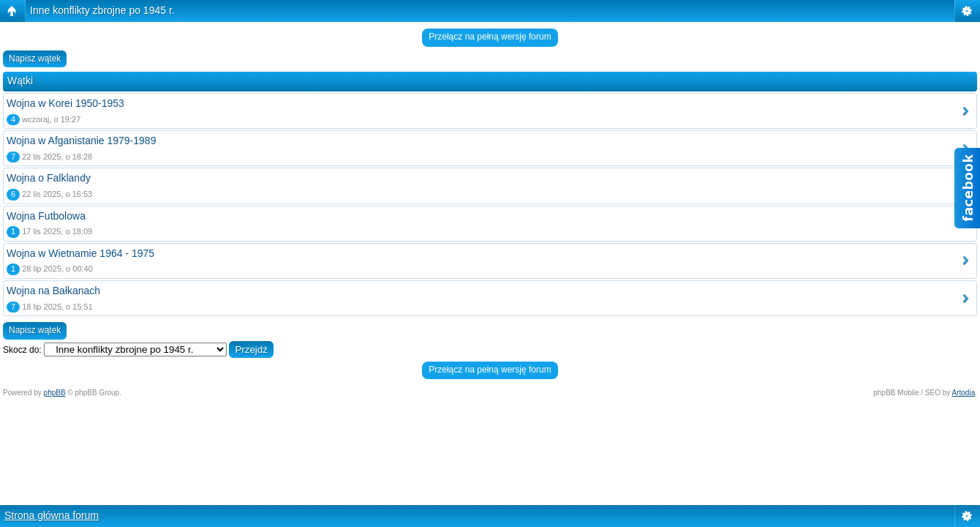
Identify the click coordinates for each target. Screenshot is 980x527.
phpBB (55, 393)
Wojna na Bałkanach (53, 291)
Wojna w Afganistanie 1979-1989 (81, 141)
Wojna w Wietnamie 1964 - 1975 (80, 253)
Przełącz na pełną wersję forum (490, 37)
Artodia (964, 393)
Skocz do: (22, 350)
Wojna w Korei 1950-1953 (65, 103)
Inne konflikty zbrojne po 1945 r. (102, 10)
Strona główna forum (52, 515)
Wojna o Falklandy (49, 178)
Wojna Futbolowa (46, 216)
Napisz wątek (35, 59)
